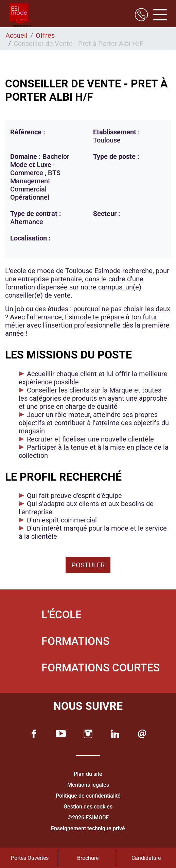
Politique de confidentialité (88, 796)
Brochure (88, 858)
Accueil (16, 35)
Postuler (88, 565)
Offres (45, 35)
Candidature (146, 858)
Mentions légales (88, 785)
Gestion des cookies (88, 807)
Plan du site (88, 774)
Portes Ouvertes (30, 858)
